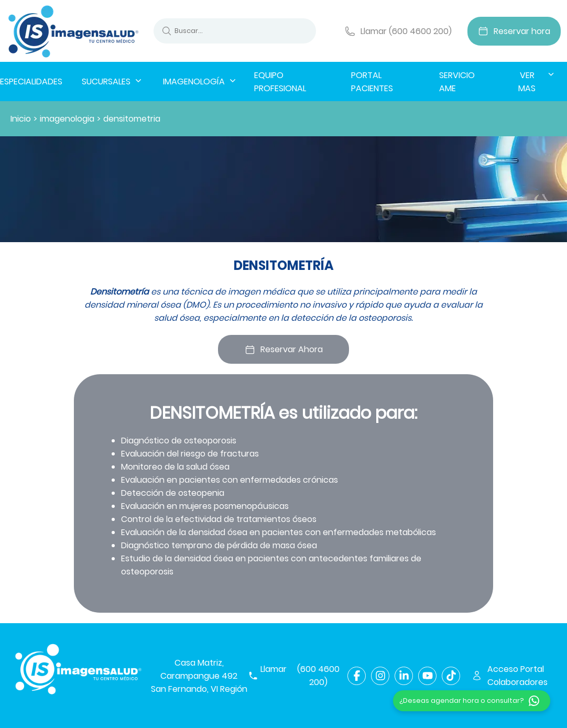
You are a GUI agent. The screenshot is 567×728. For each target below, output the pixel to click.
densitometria (132, 119)
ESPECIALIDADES (31, 82)
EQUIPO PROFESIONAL (280, 82)
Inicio (21, 119)
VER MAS (537, 82)
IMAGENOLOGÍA (200, 81)
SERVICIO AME (457, 82)
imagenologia (67, 119)
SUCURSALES (113, 81)
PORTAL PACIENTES (372, 82)
